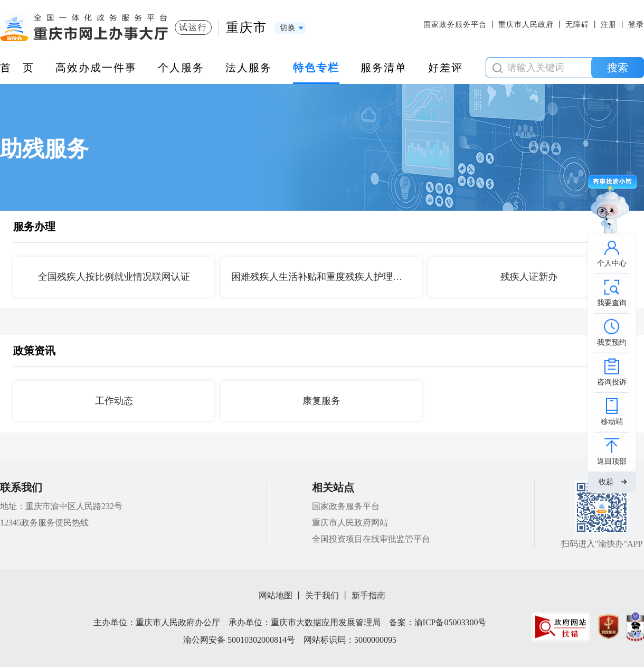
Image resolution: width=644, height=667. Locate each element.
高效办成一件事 (96, 68)
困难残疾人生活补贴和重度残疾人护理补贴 (321, 277)
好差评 (446, 68)
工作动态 (114, 401)
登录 (636, 25)
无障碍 (577, 25)
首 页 (17, 68)
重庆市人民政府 (526, 25)
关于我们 (322, 595)
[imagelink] (561, 627)
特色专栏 (316, 68)
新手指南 (368, 595)
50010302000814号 (261, 640)
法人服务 (249, 68)
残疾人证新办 (529, 277)
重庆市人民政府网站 (350, 523)
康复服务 (321, 401)
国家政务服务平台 (455, 25)
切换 (288, 28)
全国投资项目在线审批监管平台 (371, 539)
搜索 (618, 68)
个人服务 (181, 68)
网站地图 (276, 595)
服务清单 (384, 68)
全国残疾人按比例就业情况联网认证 (114, 277)
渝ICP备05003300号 (451, 622)
